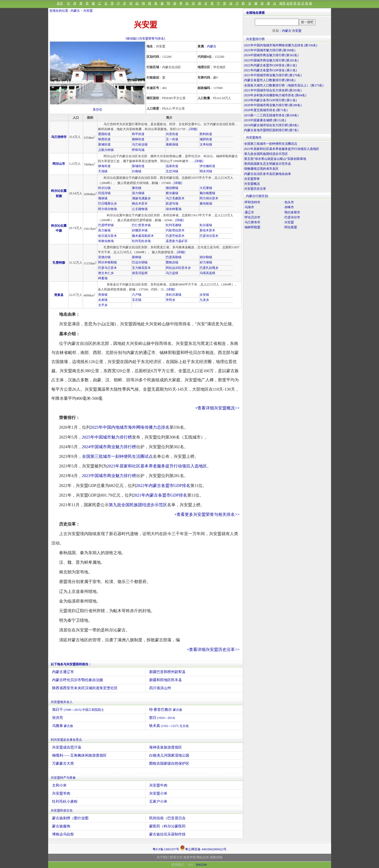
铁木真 (169, 726)
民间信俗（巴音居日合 (167, 818)
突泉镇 (103, 295)
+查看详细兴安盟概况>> (217, 408)
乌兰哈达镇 (140, 144)
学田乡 (170, 300)
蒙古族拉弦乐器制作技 (167, 834)
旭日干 (78, 710)
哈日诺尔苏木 (108, 236)
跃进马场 (172, 204)
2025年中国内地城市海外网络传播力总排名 (130, 427)
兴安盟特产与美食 (63, 778)
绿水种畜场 (174, 209)
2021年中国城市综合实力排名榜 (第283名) (273, 90)
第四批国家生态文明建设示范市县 (268, 164)
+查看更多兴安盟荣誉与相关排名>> (207, 514)
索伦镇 (137, 188)
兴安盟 (88, 11)
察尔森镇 (172, 193)
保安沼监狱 (140, 273)
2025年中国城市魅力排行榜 (107, 437)
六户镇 (137, 295)
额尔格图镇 (207, 193)
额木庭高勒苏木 (143, 236)
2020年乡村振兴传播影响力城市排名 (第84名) (275, 95)
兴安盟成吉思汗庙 (67, 747)
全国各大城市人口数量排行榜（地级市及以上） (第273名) (284, 85)
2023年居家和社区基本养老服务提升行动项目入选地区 (157, 466)
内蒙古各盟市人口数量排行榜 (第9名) (270, 80)
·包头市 (289, 202)
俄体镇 (103, 198)
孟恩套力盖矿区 (177, 241)
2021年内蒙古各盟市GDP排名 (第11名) (271, 70)
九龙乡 (204, 300)
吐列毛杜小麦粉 (65, 802)
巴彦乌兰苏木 (108, 268)
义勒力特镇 (106, 150)
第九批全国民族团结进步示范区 (138, 505)
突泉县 (59, 295)
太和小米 (59, 785)
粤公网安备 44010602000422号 (203, 848)
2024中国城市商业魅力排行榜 (109, 447)
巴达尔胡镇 (140, 262)
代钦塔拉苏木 (175, 230)
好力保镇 (206, 262)
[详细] (193, 129)
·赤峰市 (289, 207)
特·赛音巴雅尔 (166, 710)
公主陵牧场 (140, 209)
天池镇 (103, 171)
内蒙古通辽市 (63, 672)
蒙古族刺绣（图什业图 (70, 818)
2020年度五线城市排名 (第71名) (266, 110)
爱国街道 (104, 134)
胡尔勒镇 (206, 257)
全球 (289, 3)
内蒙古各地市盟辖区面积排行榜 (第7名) (271, 130)
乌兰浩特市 (59, 137)
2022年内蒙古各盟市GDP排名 (163, 486)
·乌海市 (249, 207)
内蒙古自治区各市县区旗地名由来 (268, 174)
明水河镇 (206, 171)
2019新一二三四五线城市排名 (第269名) (271, 115)
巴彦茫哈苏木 (175, 236)
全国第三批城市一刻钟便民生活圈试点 (117, 456)
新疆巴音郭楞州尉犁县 (167, 672)
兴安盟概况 (252, 184)
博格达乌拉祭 (63, 834)
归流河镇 (104, 193)
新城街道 (104, 144)
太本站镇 (206, 144)
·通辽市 (249, 212)
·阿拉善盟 (290, 227)
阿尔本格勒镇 (108, 262)
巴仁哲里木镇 (141, 225)
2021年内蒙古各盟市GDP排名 (160, 495)
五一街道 (172, 139)
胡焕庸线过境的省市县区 (261, 169)
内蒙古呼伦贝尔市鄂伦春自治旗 (78, 680)
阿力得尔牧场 (108, 209)
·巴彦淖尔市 (292, 217)
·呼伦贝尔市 (252, 217)
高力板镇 (104, 230)
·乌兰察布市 (252, 222)
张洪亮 (58, 718)
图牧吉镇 (172, 262)
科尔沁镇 (104, 188)
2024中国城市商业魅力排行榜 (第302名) (271, 55)
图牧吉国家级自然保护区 (169, 764)
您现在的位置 (59, 11)
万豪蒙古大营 (63, 764)
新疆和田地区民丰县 (166, 680)
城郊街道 (206, 139)
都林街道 (138, 139)
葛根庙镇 (172, 144)
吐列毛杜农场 (141, 241)
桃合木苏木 (140, 204)
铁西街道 (104, 139)
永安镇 (204, 295)
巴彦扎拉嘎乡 (209, 268)
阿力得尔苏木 (209, 198)
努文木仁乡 (106, 273)
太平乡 (103, 305)
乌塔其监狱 (207, 273)
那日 (162, 718)
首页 (60, 3)
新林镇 (137, 257)
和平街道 (138, 134)
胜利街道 (206, 134)
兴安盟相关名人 (62, 702)
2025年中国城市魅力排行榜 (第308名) (270, 50)
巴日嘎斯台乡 (108, 204)
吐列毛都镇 (174, 225)
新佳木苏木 (207, 230)
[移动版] (131, 39)
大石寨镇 (206, 188)
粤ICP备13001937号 (166, 849)
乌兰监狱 (172, 273)
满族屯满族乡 (141, 198)
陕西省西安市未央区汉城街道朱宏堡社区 (85, 688)
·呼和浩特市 (252, 202)
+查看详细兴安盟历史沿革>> (213, 650)
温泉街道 (172, 166)
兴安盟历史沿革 (255, 189)
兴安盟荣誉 (252, 179)
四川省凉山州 (160, 688)
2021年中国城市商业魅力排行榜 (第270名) (273, 75)
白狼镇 (137, 171)
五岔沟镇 (172, 171)
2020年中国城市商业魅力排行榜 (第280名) (273, 105)
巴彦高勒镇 (174, 257)
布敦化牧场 (106, 241)
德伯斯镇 (172, 188)
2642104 (201, 865)
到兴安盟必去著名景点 (66, 740)
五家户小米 (158, 802)
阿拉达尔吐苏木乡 (178, 268)
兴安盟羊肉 (61, 793)
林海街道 (104, 166)
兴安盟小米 (158, 793)
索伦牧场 (206, 204)
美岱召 (97, 110)
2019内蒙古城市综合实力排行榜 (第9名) (271, 125)
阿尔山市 (59, 164)
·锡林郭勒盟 (252, 227)
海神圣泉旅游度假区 (166, 747)
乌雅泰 (63, 726)
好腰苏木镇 (140, 230)
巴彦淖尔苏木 (209, 236)
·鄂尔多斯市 (292, 212)
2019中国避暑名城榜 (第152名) (265, 120)
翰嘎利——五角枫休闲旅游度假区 (79, 755)
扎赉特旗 (59, 263)
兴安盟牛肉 (158, 785)
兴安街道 (172, 134)
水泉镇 (103, 300)
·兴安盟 (289, 222)
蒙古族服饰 (61, 826)
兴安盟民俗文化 (62, 810)
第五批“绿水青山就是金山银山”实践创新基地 (275, 159)
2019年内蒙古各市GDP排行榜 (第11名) (271, 100)
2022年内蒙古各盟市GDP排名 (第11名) (271, 65)
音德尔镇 (104, 257)
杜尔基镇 (206, 225)
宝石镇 (137, 300)
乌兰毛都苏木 (175, 198)
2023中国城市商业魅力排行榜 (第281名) (271, 60)
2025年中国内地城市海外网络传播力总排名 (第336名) (281, 45)
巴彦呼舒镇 (106, 225)
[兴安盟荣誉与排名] (151, 39)
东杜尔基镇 (174, 295)
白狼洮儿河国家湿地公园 (169, 755)
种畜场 (103, 278)
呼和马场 (138, 150)
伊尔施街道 (207, 166)
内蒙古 (75, 11)
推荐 (282, 3)
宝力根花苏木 (141, 268)
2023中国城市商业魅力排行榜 (109, 476)
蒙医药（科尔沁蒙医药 (167, 826)
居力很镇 (138, 193)
